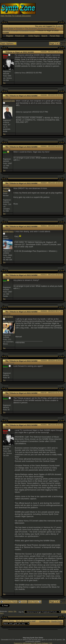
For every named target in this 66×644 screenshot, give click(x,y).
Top (4, 83)
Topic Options (8, 43)
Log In (60, 26)
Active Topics (34, 36)
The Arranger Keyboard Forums (40, 28)
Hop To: (21, 612)
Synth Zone (8, 28)
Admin (11, 611)
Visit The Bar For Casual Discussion (16, 16)
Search (44, 36)
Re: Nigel (7, 98)
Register (10, 36)
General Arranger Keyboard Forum (19, 31)
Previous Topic (9, 602)
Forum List (20, 36)
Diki (15, 611)
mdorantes (8, 317)
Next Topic (35, 602)
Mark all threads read (26, 621)
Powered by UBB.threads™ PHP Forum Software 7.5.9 (33, 643)
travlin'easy (8, 231)
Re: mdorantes (9, 363)
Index (23, 602)
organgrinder (9, 101)
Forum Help (55, 36)
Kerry (2, 613)
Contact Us (45, 621)
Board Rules (9, 621)
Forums (19, 28)
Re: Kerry (7, 427)
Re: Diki (6, 186)
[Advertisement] (51, 10)
